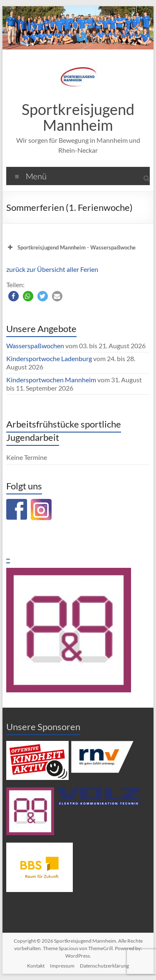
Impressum (62, 966)
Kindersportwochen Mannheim (52, 380)
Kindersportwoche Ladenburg (49, 358)
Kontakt (36, 966)
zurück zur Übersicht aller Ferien (52, 269)
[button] (14, 296)
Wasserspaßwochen (35, 346)
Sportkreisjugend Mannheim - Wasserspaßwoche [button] (71, 247)
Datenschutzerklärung (104, 966)
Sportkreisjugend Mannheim (78, 117)
